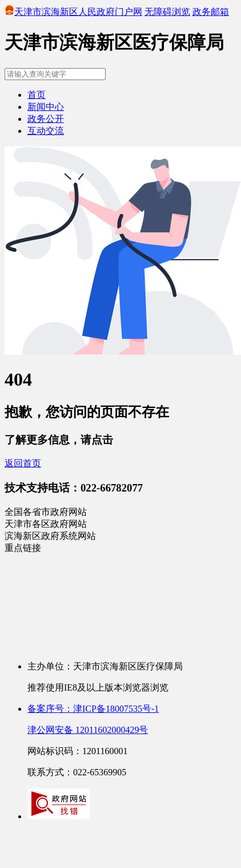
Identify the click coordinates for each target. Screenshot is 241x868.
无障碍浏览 (167, 12)
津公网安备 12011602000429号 (88, 730)
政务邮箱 (211, 12)
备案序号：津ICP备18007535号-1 (93, 709)
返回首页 (23, 463)
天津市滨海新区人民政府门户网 (73, 12)
